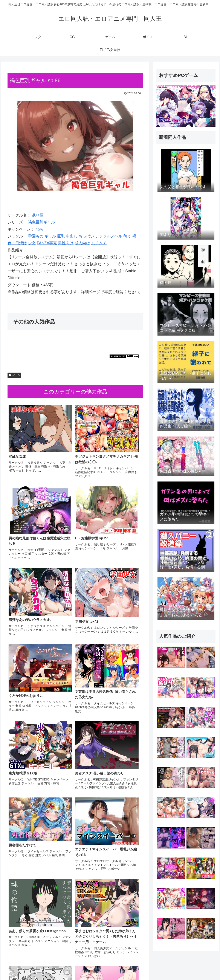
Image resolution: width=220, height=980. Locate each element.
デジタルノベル (109, 236)
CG (156, 967)
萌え (127, 236)
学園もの (36, 236)
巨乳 (61, 236)
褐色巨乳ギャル (41, 222)
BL (192, 967)
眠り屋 (38, 215)
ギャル (50, 236)
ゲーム (14, 375)
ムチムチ (99, 243)
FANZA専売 (47, 243)
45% (40, 229)
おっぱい (86, 236)
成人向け (82, 243)
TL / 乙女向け (207, 967)
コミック (143, 967)
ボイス (181, 967)
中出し (72, 236)
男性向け (66, 243)
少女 (32, 243)
